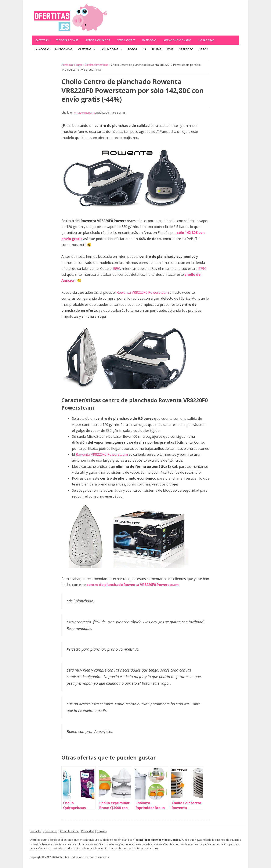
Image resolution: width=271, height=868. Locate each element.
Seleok (204, 49)
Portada (67, 65)
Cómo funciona (69, 831)
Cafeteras (42, 40)
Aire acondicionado (177, 40)
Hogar (78, 65)
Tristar (157, 49)
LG (144, 49)
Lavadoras (42, 49)
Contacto (35, 831)
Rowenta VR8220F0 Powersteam (143, 292)
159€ (116, 268)
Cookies (102, 831)
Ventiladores (126, 40)
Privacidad (88, 831)
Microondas (64, 49)
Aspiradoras (113, 49)
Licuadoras (206, 40)
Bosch (132, 49)
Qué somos (50, 831)
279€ (202, 268)
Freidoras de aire (67, 40)
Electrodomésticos (97, 65)
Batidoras (149, 40)
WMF (170, 49)
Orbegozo (186, 49)
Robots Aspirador (98, 40)
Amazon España (85, 112)
